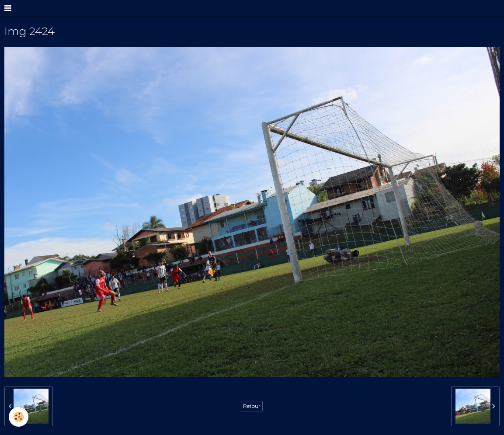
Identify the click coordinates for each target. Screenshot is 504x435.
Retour (252, 406)
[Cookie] (19, 417)
